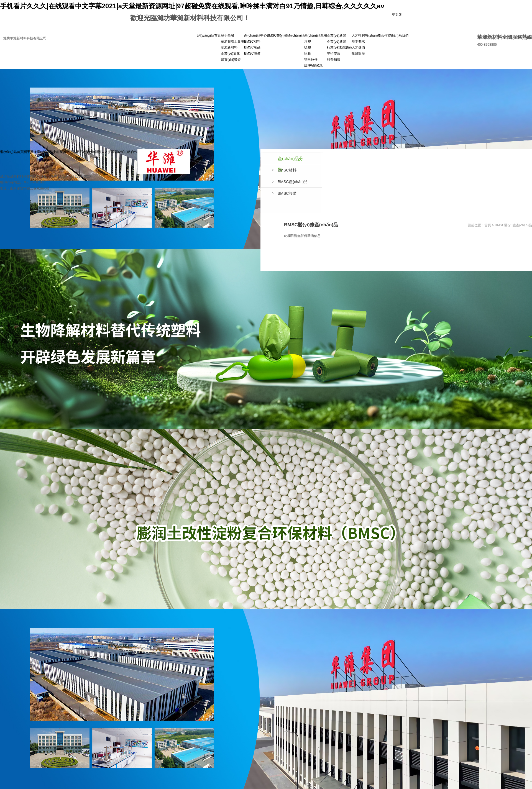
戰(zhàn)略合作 (376, 35)
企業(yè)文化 (230, 53)
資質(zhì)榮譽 (231, 60)
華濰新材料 (229, 47)
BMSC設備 (252, 53)
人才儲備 (358, 47)
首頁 (488, 225)
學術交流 (334, 53)
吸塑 (308, 47)
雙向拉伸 (311, 60)
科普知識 (334, 60)
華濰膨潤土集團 (232, 42)
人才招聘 (358, 35)
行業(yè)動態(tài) (339, 47)
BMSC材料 (252, 42)
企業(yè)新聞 (337, 35)
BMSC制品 (252, 47)
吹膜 (308, 53)
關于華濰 (227, 35)
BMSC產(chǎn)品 (293, 182)
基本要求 (358, 42)
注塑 (308, 42)
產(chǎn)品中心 (255, 35)
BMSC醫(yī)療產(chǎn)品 (285, 35)
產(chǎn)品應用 (316, 35)
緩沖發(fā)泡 (313, 65)
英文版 (397, 15)
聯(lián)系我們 (398, 35)
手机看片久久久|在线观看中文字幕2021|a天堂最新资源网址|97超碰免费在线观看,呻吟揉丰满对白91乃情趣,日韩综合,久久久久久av (192, 6)
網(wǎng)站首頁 (209, 35)
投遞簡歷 (358, 53)
